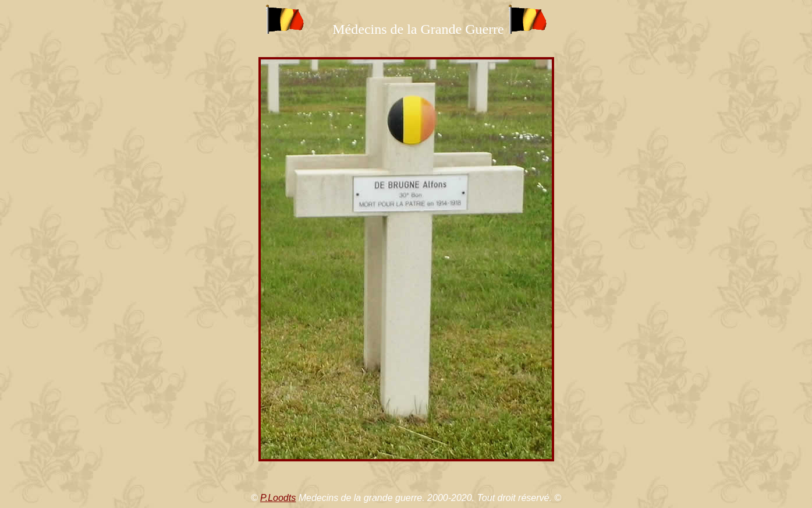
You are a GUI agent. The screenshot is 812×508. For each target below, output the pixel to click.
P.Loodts (278, 498)
